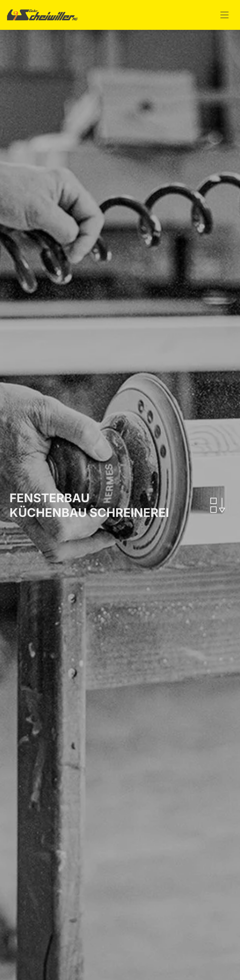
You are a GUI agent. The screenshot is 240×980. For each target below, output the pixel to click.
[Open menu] (224, 15)
